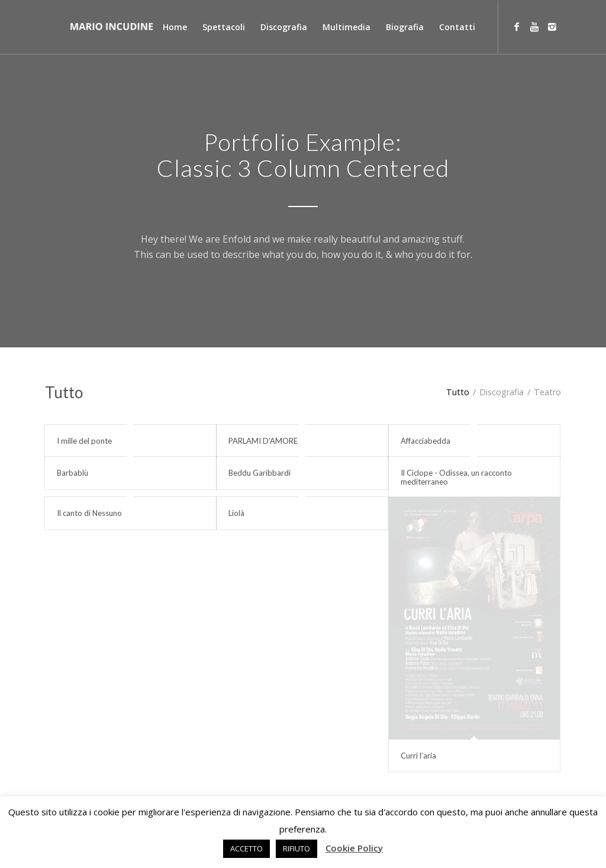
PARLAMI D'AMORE (263, 441)
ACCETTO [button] (246, 848)
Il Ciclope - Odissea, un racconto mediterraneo (456, 477)
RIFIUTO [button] (296, 848)
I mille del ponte (84, 441)
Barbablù (72, 473)
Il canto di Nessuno (89, 513)
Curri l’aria (418, 756)
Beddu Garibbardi (260, 473)
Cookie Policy (354, 848)
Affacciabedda (426, 441)
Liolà (236, 513)
